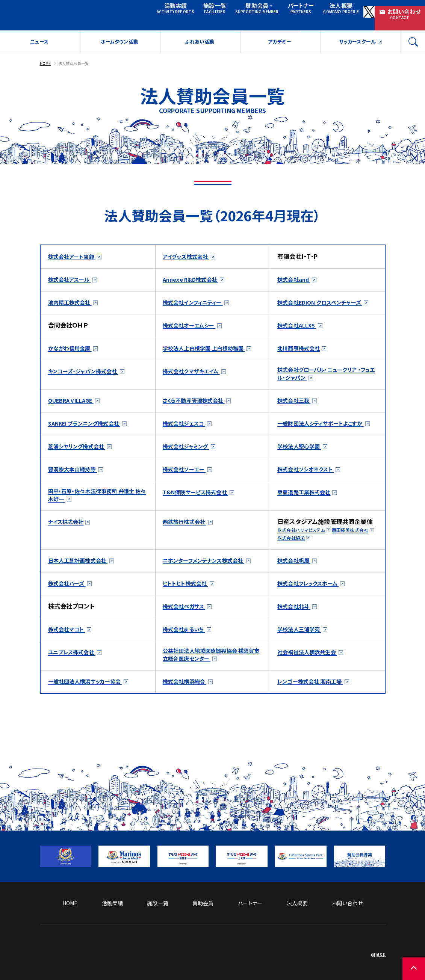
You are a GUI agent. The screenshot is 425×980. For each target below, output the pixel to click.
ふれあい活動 (199, 36)
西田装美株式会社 (299, 562)
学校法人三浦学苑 (302, 661)
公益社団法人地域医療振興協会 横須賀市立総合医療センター (212, 689)
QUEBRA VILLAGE (74, 414)
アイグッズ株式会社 (189, 250)
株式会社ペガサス (187, 639)
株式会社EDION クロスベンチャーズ (325, 296)
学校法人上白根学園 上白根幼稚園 (209, 350)
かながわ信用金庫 (73, 350)
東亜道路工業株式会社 (308, 514)
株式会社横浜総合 (188, 716)
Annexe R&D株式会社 (194, 273)
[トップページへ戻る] (123, 955)
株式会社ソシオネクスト (310, 491)
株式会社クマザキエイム (195, 382)
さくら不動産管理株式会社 (198, 414)
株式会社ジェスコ (187, 436)
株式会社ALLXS (299, 328)
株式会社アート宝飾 (75, 250)
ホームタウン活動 (119, 36)
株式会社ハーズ (70, 616)
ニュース (39, 36)
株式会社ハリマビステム (305, 554)
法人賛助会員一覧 (78, 57)
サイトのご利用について (358, 928)
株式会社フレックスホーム (313, 616)
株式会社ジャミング (190, 468)
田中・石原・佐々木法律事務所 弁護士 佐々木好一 (98, 518)
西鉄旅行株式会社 (188, 545)
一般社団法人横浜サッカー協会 (90, 716)
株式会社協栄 (344, 562)
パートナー (284, 10)
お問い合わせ (399, 10)
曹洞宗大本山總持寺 (76, 491)
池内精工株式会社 (73, 296)
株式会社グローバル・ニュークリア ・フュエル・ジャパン (325, 386)
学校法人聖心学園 (302, 468)
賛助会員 (245, 10)
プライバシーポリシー (361, 940)
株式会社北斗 (296, 639)
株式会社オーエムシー (193, 328)
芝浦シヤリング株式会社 (81, 468)
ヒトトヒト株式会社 (188, 616)
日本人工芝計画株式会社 (82, 584)
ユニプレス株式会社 (76, 684)
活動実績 (163, 10)
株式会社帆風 (296, 584)
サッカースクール (357, 36)
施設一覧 (201, 10)
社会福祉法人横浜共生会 (312, 684)
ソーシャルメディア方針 (298, 928)
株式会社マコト (69, 661)
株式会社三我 (296, 414)
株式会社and (296, 273)
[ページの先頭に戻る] (402, 957)
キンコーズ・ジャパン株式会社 (88, 382)
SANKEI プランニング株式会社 (90, 436)
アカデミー (279, 36)
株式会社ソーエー (187, 491)
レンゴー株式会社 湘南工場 (315, 716)
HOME (46, 57)
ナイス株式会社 (69, 545)
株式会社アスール (73, 273)
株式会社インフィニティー (197, 296)
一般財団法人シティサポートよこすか (326, 436)
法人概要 (321, 10)
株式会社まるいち (187, 661)
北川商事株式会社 (302, 350)
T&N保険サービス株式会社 (200, 514)
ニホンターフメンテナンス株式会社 (209, 584)
